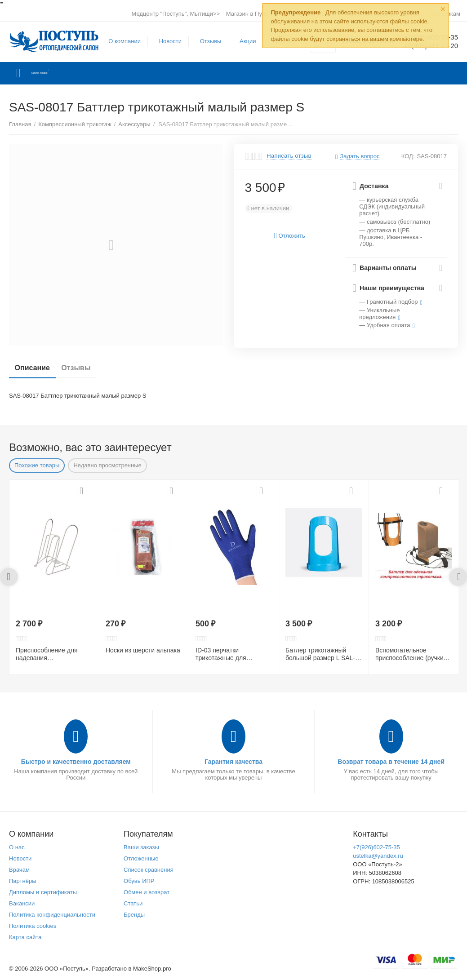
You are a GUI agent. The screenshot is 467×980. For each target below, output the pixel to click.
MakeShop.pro (152, 969)
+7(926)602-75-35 (376, 847)
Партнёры (23, 881)
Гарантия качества (233, 762)
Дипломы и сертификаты (43, 892)
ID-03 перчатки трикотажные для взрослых (221, 654)
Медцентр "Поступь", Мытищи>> (176, 14)
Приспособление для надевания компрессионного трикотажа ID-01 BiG (47, 654)
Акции (242, 41)
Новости (165, 41)
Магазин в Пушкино (253, 14)
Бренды (134, 915)
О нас (17, 847)
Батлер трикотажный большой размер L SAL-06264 (320, 654)
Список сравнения (149, 870)
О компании (119, 41)
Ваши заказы (141, 847)
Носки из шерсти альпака (143, 650)
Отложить (290, 236)
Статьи (133, 903)
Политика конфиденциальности (52, 915)
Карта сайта (25, 937)
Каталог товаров (62, 73)
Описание (36, 368)
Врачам (19, 870)
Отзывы (205, 41)
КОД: (408, 156)
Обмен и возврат (147, 892)
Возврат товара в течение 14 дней (391, 762)
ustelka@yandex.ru (378, 856)
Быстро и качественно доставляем (76, 762)
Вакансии (22, 903)
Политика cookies (33, 926)
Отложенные (141, 858)
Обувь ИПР (139, 881)
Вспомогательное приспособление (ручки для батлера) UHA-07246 (412, 654)
